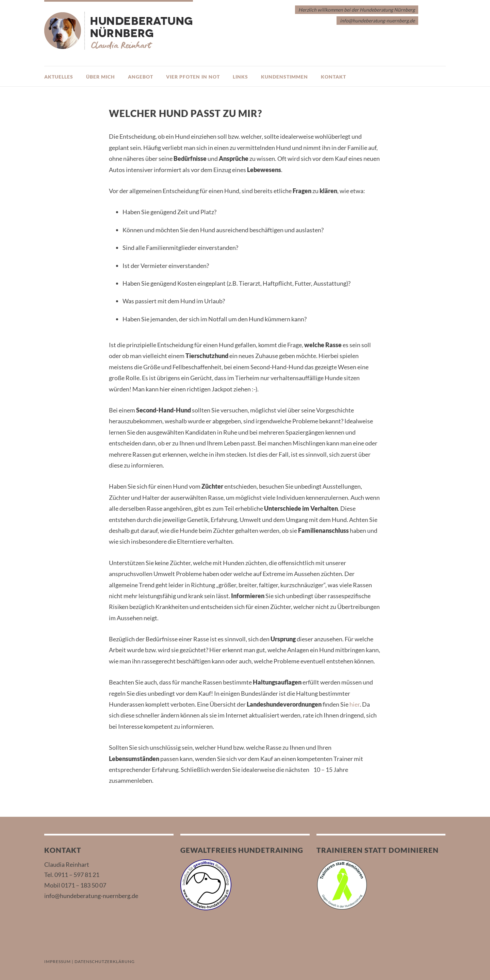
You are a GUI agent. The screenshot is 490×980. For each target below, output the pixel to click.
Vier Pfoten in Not (193, 77)
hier (355, 704)
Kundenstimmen (284, 77)
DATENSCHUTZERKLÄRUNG (105, 961)
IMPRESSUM (58, 961)
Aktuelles (59, 77)
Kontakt (333, 77)
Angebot (141, 77)
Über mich (101, 77)
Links (240, 77)
